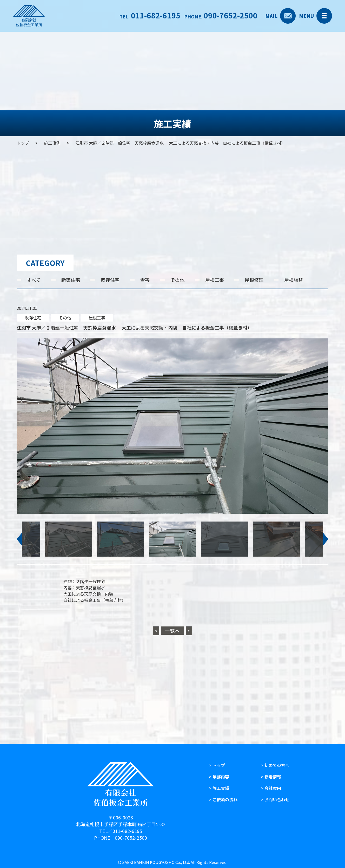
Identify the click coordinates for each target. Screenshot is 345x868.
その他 (65, 318)
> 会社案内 (271, 788)
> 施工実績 (219, 788)
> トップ (217, 765)
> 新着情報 (271, 777)
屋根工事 (97, 318)
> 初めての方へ (275, 765)
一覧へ (173, 631)
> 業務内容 (219, 777)
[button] (19, 539)
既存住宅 (33, 318)
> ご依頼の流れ (223, 799)
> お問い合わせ (275, 799)
